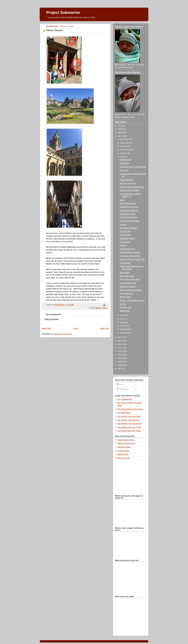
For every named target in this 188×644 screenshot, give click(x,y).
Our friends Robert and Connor (130, 409)
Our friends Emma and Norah (129, 424)
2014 (120, 344)
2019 (120, 129)
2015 (120, 341)
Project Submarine (63, 13)
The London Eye (127, 294)
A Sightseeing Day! (128, 249)
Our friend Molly (124, 413)
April (122, 322)
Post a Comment (52, 319)
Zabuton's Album (124, 447)
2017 (120, 136)
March (123, 326)
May (122, 319)
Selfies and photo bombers (131, 290)
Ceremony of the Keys (129, 207)
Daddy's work (123, 454)
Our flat (123, 304)
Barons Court (125, 297)
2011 (120, 355)
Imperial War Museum (129, 210)
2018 (120, 133)
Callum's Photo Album (126, 443)
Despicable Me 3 (127, 180)
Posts (120, 384)
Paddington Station (128, 238)
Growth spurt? (126, 160)
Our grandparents (125, 399)
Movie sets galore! (127, 276)
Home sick (124, 170)
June (122, 315)
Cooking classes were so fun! (132, 187)
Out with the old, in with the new (133, 167)
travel (104, 308)
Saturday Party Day (128, 183)
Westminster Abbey (128, 214)
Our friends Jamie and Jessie (129, 427)
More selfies (125, 273)
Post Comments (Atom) (62, 334)
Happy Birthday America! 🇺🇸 (131, 252)
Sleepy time (125, 311)
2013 (120, 348)
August (123, 153)
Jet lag (122, 200)
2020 (120, 126)
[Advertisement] (130, 477)
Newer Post (46, 328)
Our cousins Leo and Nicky (128, 420)
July (122, 157)
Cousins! (123, 224)
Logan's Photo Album (126, 440)
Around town (125, 242)
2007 (120, 369)
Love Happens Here (128, 283)
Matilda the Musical (128, 286)
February (124, 329)
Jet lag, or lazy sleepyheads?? (132, 300)
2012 (120, 351)
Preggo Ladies (123, 451)
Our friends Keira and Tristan (129, 431)
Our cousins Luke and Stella (129, 416)
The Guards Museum (128, 217)
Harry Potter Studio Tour (130, 279)
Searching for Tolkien (128, 228)
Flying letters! (125, 263)
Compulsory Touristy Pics (130, 256)
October (124, 146)
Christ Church (125, 235)
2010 (120, 358)
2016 (120, 337)
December (125, 139)
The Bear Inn (125, 231)
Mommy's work (124, 458)
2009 (120, 362)
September (125, 150)
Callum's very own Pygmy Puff (132, 259)
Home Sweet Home (128, 203)
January (124, 333)
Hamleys (123, 245)
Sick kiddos (124, 163)
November (125, 143)
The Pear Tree (126, 308)
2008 (120, 365)
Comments (122, 389)
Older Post (104, 328)
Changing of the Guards (130, 221)
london (98, 308)
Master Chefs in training (129, 190)
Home (76, 328)
